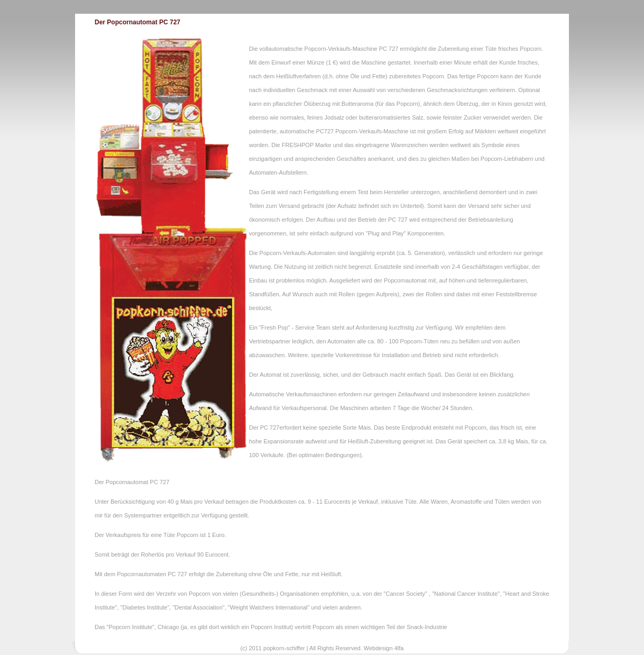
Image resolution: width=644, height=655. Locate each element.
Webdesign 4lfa (384, 648)
